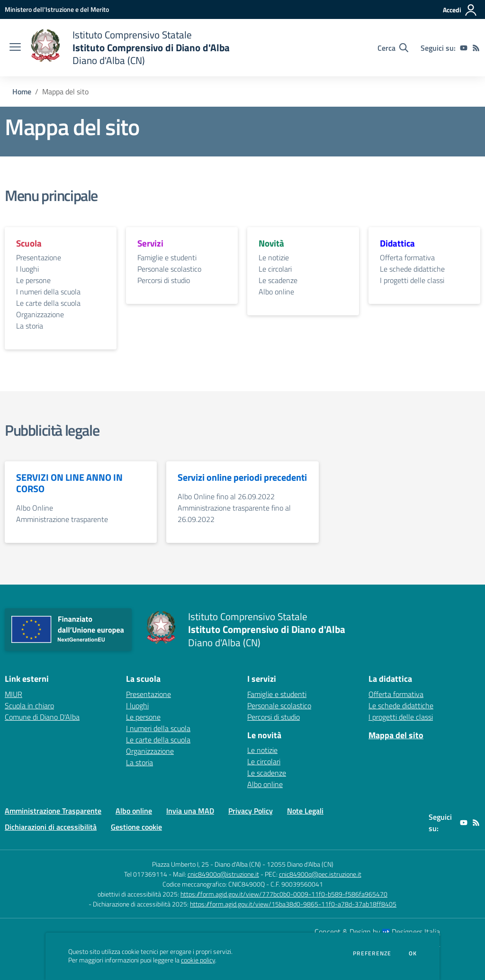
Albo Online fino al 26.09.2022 (226, 496)
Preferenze (372, 953)
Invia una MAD (190, 811)
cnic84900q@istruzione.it (223, 874)
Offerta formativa (407, 257)
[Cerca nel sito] (393, 48)
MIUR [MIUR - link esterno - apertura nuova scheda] (13, 694)
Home (22, 92)
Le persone (33, 280)
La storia (30, 326)
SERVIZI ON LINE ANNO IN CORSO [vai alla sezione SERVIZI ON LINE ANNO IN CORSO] (69, 483)
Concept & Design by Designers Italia (377, 932)
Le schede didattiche (412, 269)
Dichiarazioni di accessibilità (51, 827)
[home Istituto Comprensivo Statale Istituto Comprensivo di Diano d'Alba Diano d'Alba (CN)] (130, 48)
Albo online (276, 292)
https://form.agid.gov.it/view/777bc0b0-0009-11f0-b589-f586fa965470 (284, 894)
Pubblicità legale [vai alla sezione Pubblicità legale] (52, 430)
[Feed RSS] (476, 48)
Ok (413, 953)
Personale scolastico (169, 269)
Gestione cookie (136, 827)
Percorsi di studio (164, 280)
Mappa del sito (396, 735)
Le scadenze (278, 280)
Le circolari (275, 269)
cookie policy (198, 960)
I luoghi (27, 269)
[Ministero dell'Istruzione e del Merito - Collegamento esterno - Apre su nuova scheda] (57, 9)
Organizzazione (40, 314)
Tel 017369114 (146, 874)
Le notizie (274, 257)
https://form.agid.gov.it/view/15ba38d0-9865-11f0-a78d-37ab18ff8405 (293, 904)
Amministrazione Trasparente (53, 811)
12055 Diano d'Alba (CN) (300, 864)
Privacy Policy (251, 811)
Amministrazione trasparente (62, 519)
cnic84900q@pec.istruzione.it (320, 874)
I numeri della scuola (48, 292)
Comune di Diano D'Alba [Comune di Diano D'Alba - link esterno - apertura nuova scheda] (42, 717)
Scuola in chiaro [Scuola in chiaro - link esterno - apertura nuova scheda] (29, 705)
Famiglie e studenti (167, 257)
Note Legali (305, 811)
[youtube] (464, 48)
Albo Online (35, 508)
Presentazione (39, 257)
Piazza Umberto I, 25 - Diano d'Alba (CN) (207, 864)
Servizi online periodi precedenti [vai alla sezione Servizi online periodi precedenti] (242, 477)
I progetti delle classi (412, 280)
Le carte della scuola (48, 303)
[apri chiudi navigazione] (15, 48)
